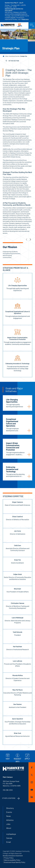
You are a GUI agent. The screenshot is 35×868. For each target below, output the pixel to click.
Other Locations (9, 798)
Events (9, 812)
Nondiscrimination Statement (13, 856)
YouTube (32, 790)
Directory (10, 808)
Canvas (9, 838)
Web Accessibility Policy (12, 860)
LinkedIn (32, 797)
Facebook (32, 768)
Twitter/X (32, 775)
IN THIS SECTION (12, 61)
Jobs (8, 824)
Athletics (10, 820)
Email (9, 842)
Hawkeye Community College (11, 25)
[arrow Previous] (27, 239)
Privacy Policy (9, 858)
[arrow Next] (30, 239)
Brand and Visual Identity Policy (15, 862)
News (8, 816)
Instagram (32, 782)
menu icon (32, 25)
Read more (25, 19)
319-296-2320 (8, 790)
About (7, 56)
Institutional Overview (14, 56)
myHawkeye (11, 834)
